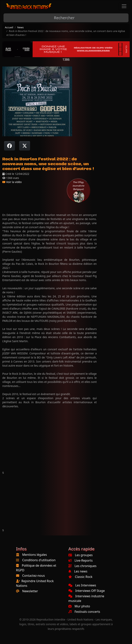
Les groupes (81, 555)
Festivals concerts (84, 612)
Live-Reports (81, 560)
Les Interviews (82, 585)
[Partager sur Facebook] (9, 146)
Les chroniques (82, 566)
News (20, 27)
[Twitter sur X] (25, 146)
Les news (78, 571)
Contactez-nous (34, 576)
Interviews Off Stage (87, 591)
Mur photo (79, 606)
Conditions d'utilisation (39, 560)
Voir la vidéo (12, 182)
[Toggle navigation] (124, 6)
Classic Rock (80, 577)
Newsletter (30, 591)
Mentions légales (35, 555)
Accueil (9, 27)
